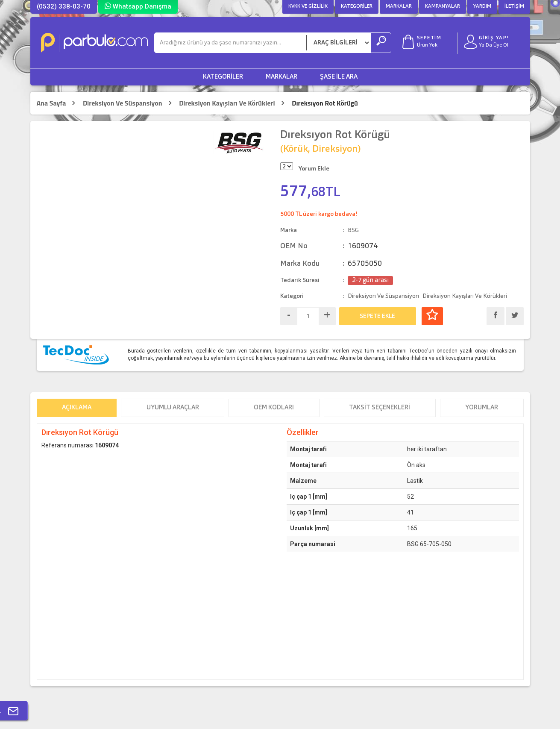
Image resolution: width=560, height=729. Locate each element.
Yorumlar (482, 408)
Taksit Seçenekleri (380, 408)
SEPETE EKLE (377, 316)
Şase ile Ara (339, 77)
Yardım (482, 6)
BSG (353, 230)
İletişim (514, 6)
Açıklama (77, 408)
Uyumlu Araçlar (173, 408)
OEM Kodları (274, 408)
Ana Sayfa (51, 103)
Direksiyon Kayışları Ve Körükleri (227, 103)
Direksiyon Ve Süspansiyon (123, 103)
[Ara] (230, 43)
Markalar (399, 6)
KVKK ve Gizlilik (308, 6)
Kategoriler (357, 6)
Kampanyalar (443, 6)
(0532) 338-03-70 (64, 6)
